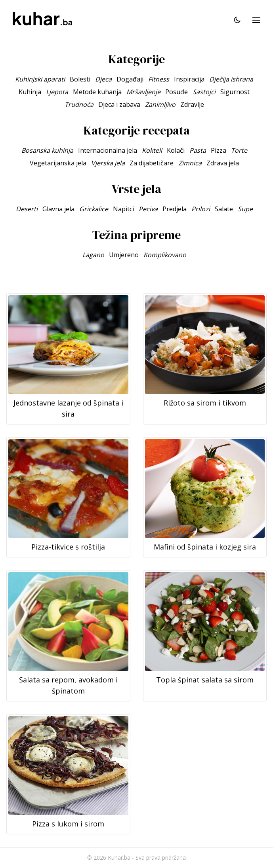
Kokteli (152, 150)
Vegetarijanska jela (58, 163)
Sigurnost (235, 92)
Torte (239, 150)
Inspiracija (189, 79)
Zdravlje (192, 104)
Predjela (175, 209)
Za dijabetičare (152, 163)
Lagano (93, 255)
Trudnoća (79, 104)
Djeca (103, 79)
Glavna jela (58, 209)
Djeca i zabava (119, 104)
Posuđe (177, 92)
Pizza (219, 150)
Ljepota (57, 92)
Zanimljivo (160, 104)
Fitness (159, 79)
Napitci (123, 209)
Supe (245, 209)
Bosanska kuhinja (47, 150)
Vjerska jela (108, 163)
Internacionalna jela (108, 150)
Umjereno (124, 255)
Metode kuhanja (97, 92)
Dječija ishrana (231, 79)
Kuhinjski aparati (40, 79)
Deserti (27, 209)
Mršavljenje (143, 92)
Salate (224, 209)
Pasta (198, 150)
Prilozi (201, 209)
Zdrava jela (223, 163)
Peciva (148, 209)
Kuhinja (30, 92)
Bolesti (80, 79)
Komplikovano (165, 255)
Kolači (176, 150)
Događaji (130, 79)
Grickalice (94, 209)
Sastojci (204, 92)
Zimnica (190, 163)
